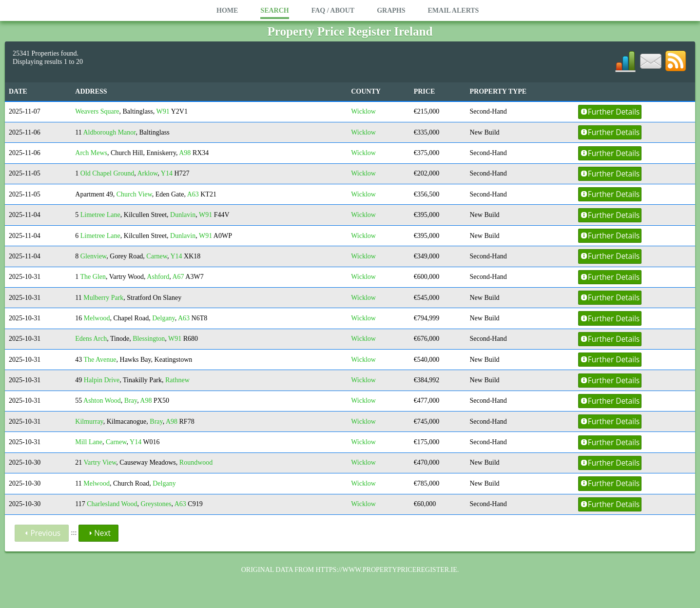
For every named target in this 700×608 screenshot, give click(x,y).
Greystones (156, 504)
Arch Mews (91, 153)
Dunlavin (183, 215)
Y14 (167, 173)
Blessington (149, 339)
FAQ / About (333, 10)
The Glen (93, 277)
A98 (185, 153)
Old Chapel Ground (107, 173)
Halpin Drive (102, 380)
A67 (178, 277)
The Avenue (100, 360)
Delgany (164, 318)
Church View (134, 194)
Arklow (147, 173)
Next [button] (98, 533)
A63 (193, 194)
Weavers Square (97, 111)
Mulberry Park (103, 298)
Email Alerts (453, 10)
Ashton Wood (102, 401)
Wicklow (363, 111)
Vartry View (100, 462)
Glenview (94, 256)
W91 (163, 111)
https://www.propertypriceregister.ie (386, 570)
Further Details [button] (610, 112)
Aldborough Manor (110, 132)
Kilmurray (89, 422)
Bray (131, 401)
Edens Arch (91, 339)
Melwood (97, 318)
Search (274, 10)
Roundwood (196, 462)
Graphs (391, 10)
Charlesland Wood (112, 504)
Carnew (157, 256)
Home (227, 10)
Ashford (158, 277)
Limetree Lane (100, 215)
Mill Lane (89, 442)
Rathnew (177, 380)
